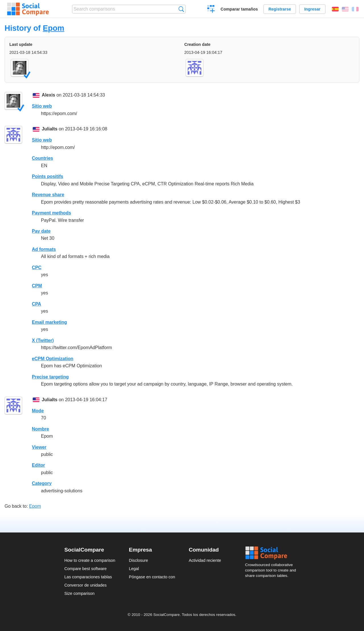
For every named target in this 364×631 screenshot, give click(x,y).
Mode (38, 411)
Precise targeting (50, 377)
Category (42, 483)
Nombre (40, 429)
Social (272, 553)
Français (355, 9)
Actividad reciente (205, 560)
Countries (43, 158)
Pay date (41, 231)
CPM (37, 286)
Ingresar (312, 9)
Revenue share (48, 195)
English (345, 9)
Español (335, 9)
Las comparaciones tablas (88, 577)
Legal (134, 569)
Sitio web (42, 106)
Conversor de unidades (85, 585)
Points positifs (47, 176)
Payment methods (51, 213)
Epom (53, 28)
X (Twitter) (43, 340)
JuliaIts (50, 129)
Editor (38, 465)
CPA (37, 304)
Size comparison (79, 593)
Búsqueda (181, 9)
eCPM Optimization (53, 359)
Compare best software (85, 569)
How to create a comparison (90, 560)
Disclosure (138, 560)
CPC (37, 268)
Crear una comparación (211, 10)
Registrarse (280, 9)
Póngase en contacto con (152, 577)
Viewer (39, 447)
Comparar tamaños (239, 9)
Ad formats (44, 249)
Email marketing (49, 322)
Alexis (48, 95)
